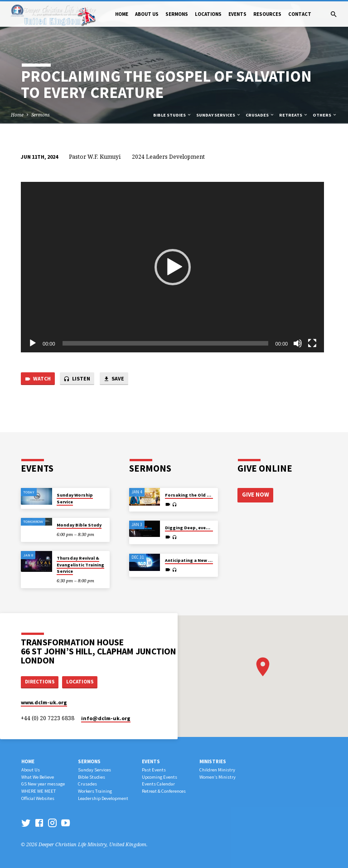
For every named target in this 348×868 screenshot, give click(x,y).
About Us (147, 14)
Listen (77, 379)
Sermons (177, 14)
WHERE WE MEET (39, 791)
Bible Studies (172, 115)
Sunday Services (219, 115)
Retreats (294, 115)
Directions (40, 682)
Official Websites (38, 798)
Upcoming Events (159, 777)
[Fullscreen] (312, 343)
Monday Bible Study (79, 525)
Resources (267, 14)
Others (325, 115)
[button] (173, 267)
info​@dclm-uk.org (106, 718)
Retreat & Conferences (164, 791)
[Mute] (298, 343)
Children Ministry (217, 770)
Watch (38, 379)
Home (122, 14)
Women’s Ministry (217, 777)
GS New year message (43, 784)
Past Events (154, 770)
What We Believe (38, 777)
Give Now (255, 495)
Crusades (260, 115)
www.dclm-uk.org (44, 702)
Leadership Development (103, 798)
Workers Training (95, 791)
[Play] (33, 343)
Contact (300, 14)
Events (237, 14)
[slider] (165, 343)
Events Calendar (158, 784)
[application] (172, 267)
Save (114, 379)
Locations (208, 14)
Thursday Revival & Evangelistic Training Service (80, 565)
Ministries (213, 761)
